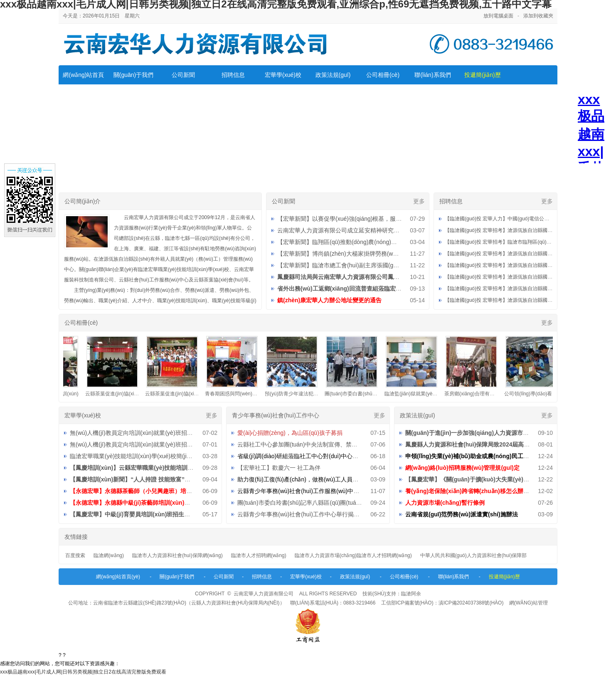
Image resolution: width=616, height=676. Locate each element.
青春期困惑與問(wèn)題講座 (241, 394)
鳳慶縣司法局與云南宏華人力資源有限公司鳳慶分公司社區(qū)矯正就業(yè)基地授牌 (387, 277)
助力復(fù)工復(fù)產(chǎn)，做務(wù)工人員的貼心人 (307, 479)
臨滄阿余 (411, 594)
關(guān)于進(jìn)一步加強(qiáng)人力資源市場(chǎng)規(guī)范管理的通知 (504, 433)
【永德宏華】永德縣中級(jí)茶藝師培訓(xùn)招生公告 (139, 503)
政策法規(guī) (333, 75)
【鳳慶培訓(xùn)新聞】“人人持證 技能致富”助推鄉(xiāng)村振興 (154, 479)
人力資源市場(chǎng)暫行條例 (445, 503)
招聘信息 (233, 75)
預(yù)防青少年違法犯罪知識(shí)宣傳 (312, 394)
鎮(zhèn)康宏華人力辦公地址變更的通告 (329, 300)
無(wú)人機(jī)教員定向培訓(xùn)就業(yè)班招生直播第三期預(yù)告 (157, 433)
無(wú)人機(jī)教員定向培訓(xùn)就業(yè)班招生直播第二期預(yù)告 (157, 444)
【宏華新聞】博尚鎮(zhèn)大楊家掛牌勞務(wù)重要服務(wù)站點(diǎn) (368, 254)
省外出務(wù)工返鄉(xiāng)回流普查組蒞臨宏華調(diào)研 (353, 289)
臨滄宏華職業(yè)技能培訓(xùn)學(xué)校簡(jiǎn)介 (135, 456)
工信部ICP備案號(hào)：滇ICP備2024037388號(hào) (442, 603)
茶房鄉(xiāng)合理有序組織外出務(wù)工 (494, 394)
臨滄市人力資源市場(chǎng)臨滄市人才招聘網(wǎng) (353, 555)
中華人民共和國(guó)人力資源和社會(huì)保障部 (474, 555)
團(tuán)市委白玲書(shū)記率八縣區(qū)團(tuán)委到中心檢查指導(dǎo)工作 (335, 503)
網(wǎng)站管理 (529, 603)
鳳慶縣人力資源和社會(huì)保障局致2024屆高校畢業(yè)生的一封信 (493, 444)
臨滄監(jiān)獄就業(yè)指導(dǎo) (425, 394)
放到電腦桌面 (498, 16)
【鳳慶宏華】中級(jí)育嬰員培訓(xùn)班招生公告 (133, 514)
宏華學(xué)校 (283, 75)
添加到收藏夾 (538, 16)
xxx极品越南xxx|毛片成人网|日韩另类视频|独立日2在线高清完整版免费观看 (83, 672)
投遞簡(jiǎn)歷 (482, 75)
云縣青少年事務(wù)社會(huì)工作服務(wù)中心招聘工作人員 (316, 491)
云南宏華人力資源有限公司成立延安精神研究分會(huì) (347, 230)
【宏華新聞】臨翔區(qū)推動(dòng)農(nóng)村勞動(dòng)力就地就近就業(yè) (377, 242)
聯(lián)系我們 (432, 75)
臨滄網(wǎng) (109, 555)
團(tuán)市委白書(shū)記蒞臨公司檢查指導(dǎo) (383, 394)
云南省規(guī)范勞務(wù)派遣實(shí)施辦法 (462, 514)
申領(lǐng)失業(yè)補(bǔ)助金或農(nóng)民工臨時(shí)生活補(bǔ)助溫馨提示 (505, 456)
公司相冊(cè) (383, 75)
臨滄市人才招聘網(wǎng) (259, 555)
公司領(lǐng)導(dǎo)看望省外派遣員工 (551, 394)
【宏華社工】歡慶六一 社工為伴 (279, 468)
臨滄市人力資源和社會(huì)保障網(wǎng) (177, 555)
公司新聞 (183, 75)
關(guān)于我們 (133, 75)
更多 (419, 201)
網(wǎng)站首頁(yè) (118, 577)
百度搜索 (75, 555)
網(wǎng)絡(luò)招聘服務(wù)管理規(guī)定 (462, 468)
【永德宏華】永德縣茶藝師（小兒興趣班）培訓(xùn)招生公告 (150, 491)
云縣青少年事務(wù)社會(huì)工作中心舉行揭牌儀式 (304, 514)
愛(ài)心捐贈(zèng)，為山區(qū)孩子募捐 (290, 433)
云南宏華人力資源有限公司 (264, 594)
